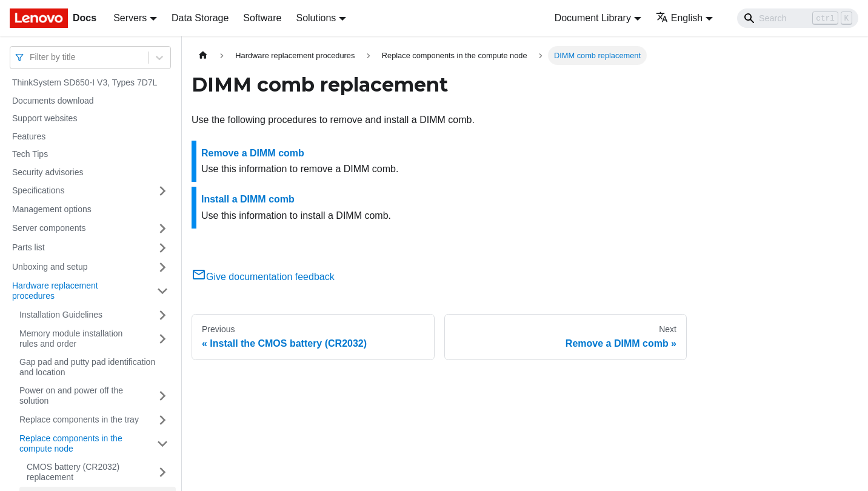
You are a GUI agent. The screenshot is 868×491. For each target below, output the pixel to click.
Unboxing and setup (50, 267)
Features (29, 136)
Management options (52, 209)
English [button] (679, 18)
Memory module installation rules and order (71, 339)
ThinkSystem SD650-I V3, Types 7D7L (85, 82)
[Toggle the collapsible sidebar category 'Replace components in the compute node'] (162, 444)
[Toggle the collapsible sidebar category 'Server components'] (162, 229)
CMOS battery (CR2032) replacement (73, 472)
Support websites (45, 118)
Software (262, 18)
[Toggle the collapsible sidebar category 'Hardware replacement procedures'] (162, 291)
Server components (49, 228)
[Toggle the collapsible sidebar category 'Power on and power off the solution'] (162, 396)
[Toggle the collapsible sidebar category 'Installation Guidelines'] (162, 315)
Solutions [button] (316, 18)
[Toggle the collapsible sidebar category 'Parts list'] (162, 248)
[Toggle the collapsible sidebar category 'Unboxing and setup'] (162, 267)
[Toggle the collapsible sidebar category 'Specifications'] (162, 191)
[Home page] (203, 55)
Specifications (38, 190)
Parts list (28, 247)
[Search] (798, 18)
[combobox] (31, 57)
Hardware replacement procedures (55, 291)
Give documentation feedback (263, 277)
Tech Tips (30, 154)
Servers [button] (130, 18)
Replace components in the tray (79, 419)
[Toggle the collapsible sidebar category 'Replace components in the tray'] (162, 420)
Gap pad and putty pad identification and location (87, 367)
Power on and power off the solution (71, 396)
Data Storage (200, 18)
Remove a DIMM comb (253, 153)
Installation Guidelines (61, 315)
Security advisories (48, 172)
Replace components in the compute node (71, 444)
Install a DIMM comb (248, 199)
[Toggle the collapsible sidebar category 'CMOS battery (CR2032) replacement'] (162, 473)
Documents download (53, 101)
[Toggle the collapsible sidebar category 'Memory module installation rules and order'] (162, 339)
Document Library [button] (593, 18)
